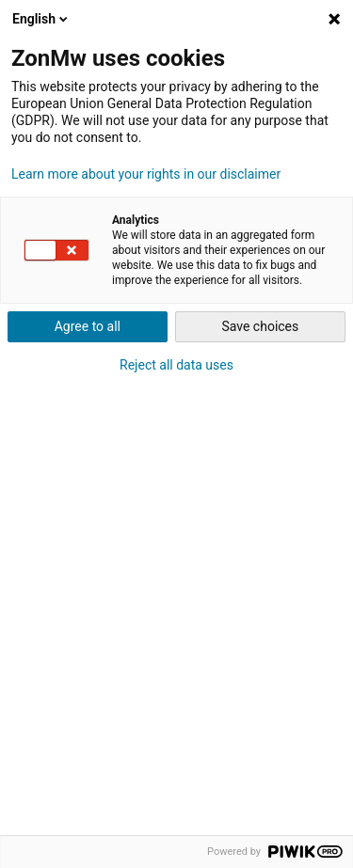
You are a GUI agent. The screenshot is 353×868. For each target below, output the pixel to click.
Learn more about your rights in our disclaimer (146, 174)
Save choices (260, 326)
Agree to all (88, 326)
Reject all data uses (176, 365)
